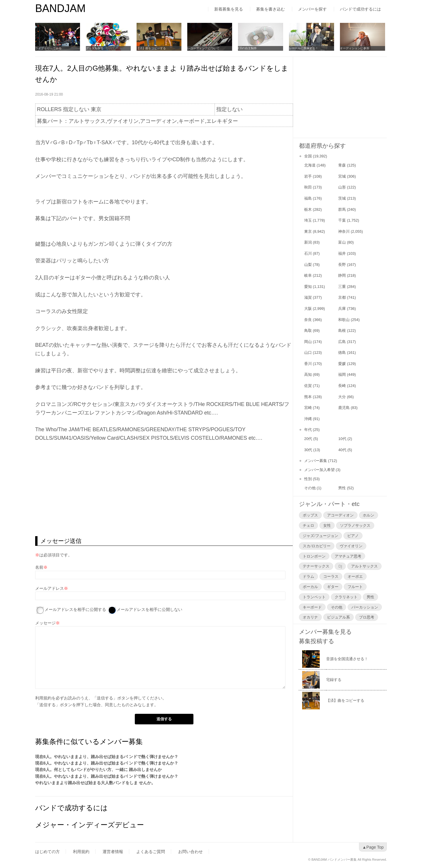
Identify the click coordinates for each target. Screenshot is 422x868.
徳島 (342, 353)
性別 (308, 479)
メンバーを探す (312, 9)
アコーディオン (340, 515)
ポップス (310, 515)
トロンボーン (314, 556)
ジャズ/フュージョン (320, 536)
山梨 (308, 265)
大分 (342, 397)
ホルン (369, 515)
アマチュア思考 (348, 556)
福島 (308, 198)
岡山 (308, 342)
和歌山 (344, 320)
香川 (308, 364)
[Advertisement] (164, 489)
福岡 (342, 374)
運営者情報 (113, 852)
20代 (308, 439)
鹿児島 (344, 408)
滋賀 (308, 297)
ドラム (308, 576)
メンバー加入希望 (319, 470)
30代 (308, 450)
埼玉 (308, 220)
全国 (308, 156)
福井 (342, 253)
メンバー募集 (316, 461)
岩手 (308, 176)
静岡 (342, 275)
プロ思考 (367, 617)
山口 (308, 353)
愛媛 (342, 364)
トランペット (314, 597)
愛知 (308, 287)
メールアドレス (50, 588)
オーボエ (355, 576)
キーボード (312, 607)
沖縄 (308, 419)
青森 (342, 165)
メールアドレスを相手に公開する (75, 609)
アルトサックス (364, 566)
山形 (342, 187)
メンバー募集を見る (325, 632)
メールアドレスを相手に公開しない (149, 609)
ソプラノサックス (355, 525)
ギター (333, 587)
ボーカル (310, 587)
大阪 (308, 309)
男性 (342, 488)
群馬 (342, 209)
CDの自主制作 (249, 48)
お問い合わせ (190, 852)
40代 (342, 450)
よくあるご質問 (151, 852)
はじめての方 (47, 852)
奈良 (308, 320)
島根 (342, 331)
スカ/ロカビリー (317, 546)
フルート (355, 587)
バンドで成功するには (360, 9)
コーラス (331, 576)
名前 (39, 567)
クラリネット (346, 597)
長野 (342, 265)
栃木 (308, 209)
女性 (327, 525)
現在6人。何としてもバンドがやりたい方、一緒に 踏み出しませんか (98, 770)
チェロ (308, 525)
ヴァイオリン (351, 546)
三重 (342, 287)
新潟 (308, 242)
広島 (342, 342)
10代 (342, 439)
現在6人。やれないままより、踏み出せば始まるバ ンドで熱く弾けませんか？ (107, 757)
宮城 (342, 176)
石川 (308, 253)
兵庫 (342, 309)
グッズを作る (95, 48)
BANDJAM (60, 8)
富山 (342, 242)
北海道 (310, 165)
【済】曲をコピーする (152, 48)
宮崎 (308, 408)
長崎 (342, 386)
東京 (308, 231)
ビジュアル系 (338, 617)
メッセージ (45, 623)
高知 (308, 374)
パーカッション (365, 607)
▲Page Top (373, 847)
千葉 (342, 220)
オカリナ (310, 617)
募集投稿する (316, 641)
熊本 (308, 397)
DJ (340, 566)
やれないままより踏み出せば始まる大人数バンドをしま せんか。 (95, 783)
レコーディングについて (204, 48)
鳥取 (308, 331)
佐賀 (308, 386)
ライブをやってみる (48, 48)
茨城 (342, 198)
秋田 (308, 187)
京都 (342, 297)
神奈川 (344, 231)
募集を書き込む (270, 9)
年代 (308, 430)
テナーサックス (316, 566)
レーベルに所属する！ (305, 48)
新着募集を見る (229, 9)
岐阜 (308, 275)
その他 (310, 488)
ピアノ (353, 536)
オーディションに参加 (356, 48)
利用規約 (43, 698)
